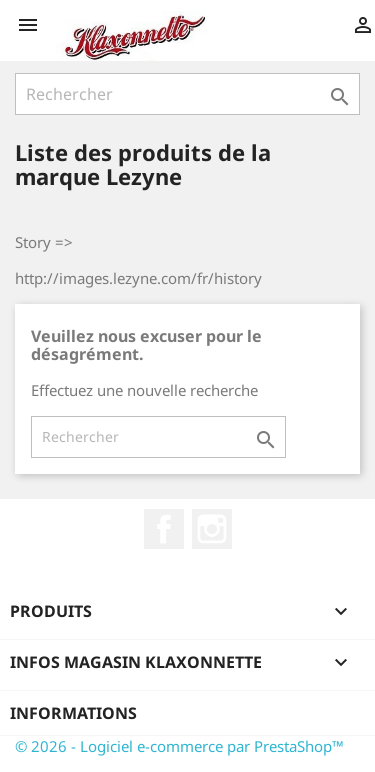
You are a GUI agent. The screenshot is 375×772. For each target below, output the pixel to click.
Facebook (164, 529)
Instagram (212, 529)
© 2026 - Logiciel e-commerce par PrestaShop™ (179, 746)
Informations (73, 713)
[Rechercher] (187, 94)
